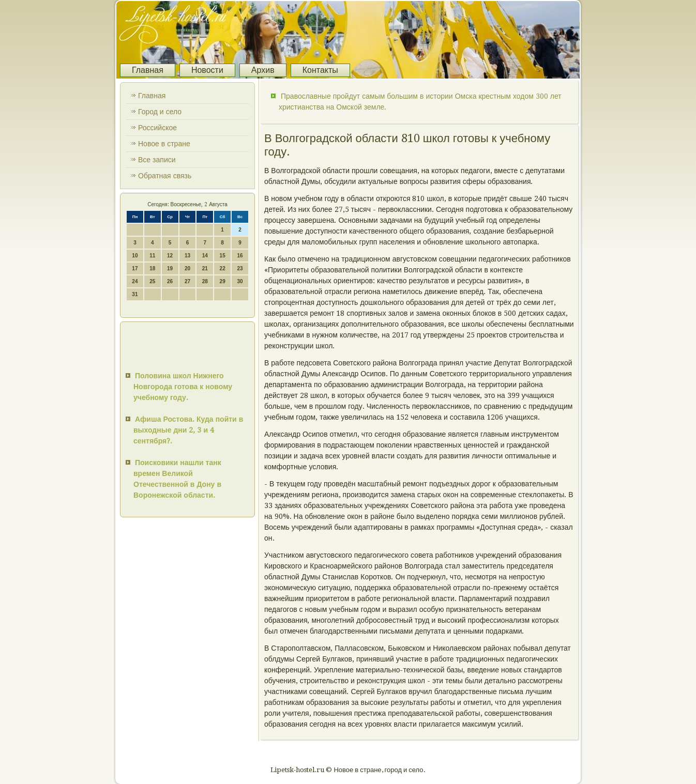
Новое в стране (164, 144)
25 (152, 281)
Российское (157, 128)
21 (205, 268)
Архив (263, 70)
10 (135, 256)
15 (223, 256)
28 (205, 281)
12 (170, 256)
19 (170, 268)
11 (152, 256)
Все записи (157, 160)
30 (240, 281)
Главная (148, 70)
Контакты (320, 70)
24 (135, 281)
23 (240, 268)
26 (170, 281)
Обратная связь (165, 176)
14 (205, 256)
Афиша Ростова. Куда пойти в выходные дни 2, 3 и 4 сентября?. (188, 430)
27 (187, 281)
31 (135, 294)
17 (135, 268)
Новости (207, 70)
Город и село (160, 112)
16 (240, 256)
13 (187, 256)
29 (223, 281)
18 (152, 268)
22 (223, 268)
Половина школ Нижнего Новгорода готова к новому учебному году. (183, 387)
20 (187, 268)
